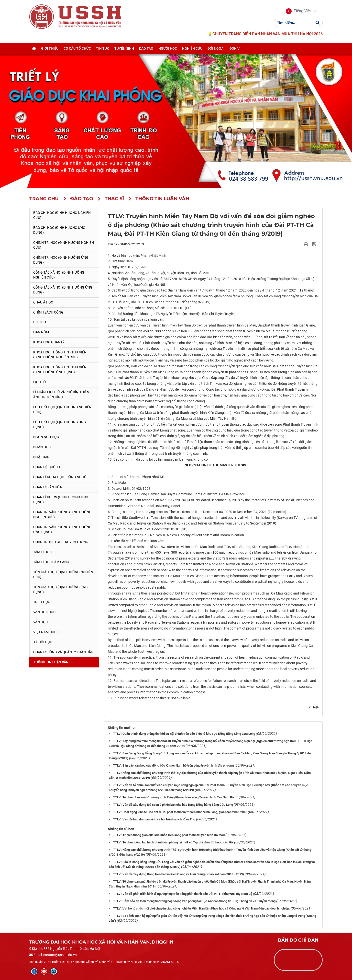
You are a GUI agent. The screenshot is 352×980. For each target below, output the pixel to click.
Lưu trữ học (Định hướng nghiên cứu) (62, 409)
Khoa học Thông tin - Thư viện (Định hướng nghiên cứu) (60, 355)
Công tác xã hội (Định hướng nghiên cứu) (59, 275)
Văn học (40, 622)
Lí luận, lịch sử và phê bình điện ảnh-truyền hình (61, 395)
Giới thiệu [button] (50, 50)
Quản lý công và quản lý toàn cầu (63, 652)
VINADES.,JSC (170, 962)
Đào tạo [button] (146, 50)
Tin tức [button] (103, 50)
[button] (298, 12)
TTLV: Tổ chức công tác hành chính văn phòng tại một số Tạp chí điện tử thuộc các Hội (173, 842)
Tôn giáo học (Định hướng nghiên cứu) (63, 574)
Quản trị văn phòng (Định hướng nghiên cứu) (62, 514)
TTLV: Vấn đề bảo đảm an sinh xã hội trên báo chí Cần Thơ (154, 819)
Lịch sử (40, 382)
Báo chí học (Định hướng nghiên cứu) (62, 215)
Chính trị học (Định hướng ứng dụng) (61, 260)
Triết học (42, 602)
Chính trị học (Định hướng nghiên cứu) (64, 245)
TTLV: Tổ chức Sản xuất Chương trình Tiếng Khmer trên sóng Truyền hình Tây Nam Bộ (173, 797)
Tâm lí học (42, 552)
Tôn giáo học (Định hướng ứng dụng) (60, 589)
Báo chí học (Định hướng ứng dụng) (59, 230)
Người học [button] (168, 50)
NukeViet (137, 962)
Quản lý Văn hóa (48, 487)
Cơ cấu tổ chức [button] (77, 50)
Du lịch (40, 322)
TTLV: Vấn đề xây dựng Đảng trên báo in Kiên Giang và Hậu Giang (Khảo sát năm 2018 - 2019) (179, 874)
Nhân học (42, 447)
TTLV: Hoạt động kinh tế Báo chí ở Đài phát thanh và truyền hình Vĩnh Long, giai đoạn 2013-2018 (180, 812)
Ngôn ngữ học (46, 437)
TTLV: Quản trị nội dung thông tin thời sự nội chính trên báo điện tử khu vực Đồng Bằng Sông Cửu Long (184, 734)
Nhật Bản (41, 457)
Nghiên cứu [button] (192, 50)
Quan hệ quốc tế (48, 467)
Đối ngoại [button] (216, 50)
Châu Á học (43, 302)
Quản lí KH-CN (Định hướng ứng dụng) (61, 500)
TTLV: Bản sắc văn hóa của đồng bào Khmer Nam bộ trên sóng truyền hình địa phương (173, 765)
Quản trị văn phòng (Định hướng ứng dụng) (62, 529)
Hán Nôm (41, 332)
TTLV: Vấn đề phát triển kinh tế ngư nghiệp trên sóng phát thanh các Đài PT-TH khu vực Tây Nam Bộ (183, 894)
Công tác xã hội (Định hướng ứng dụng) (63, 290)
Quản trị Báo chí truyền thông (61, 542)
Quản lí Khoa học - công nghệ (60, 477)
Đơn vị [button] (235, 50)
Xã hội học (43, 642)
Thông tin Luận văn (51, 662)
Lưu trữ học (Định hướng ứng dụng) (60, 424)
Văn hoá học (44, 612)
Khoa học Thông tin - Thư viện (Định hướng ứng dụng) (60, 370)
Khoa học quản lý (49, 342)
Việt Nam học (45, 632)
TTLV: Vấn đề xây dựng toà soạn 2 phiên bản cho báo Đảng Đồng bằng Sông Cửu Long (173, 805)
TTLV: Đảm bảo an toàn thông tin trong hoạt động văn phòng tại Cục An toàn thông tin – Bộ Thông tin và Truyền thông (194, 901)
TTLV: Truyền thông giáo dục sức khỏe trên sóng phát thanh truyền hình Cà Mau (169, 835)
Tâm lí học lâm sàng (51, 562)
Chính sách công (48, 312)
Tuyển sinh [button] (124, 50)
